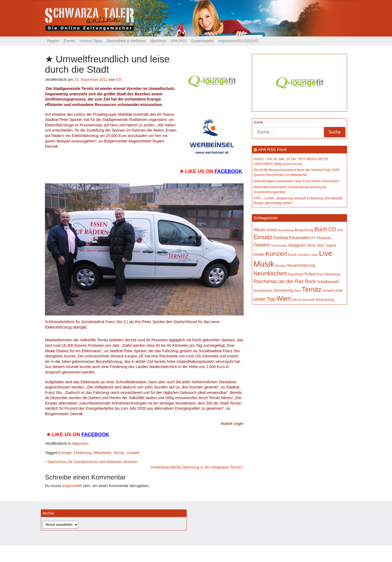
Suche (258, 122)
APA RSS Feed (272, 149)
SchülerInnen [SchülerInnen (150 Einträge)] (263, 291)
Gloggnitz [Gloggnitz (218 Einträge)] (297, 245)
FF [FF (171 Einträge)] (313, 238)
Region (53, 41)
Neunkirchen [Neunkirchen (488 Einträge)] (270, 273)
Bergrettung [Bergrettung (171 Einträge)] (304, 230)
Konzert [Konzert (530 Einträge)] (276, 254)
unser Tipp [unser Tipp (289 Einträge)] (265, 299)
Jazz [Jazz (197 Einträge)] (321, 245)
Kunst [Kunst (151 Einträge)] (292, 255)
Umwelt (133, 453)
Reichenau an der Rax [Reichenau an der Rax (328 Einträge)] (279, 281)
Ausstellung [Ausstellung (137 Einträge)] (286, 230)
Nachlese (158, 41)
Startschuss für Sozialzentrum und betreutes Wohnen (91, 462)
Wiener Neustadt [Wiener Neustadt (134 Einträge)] (303, 300)
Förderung (83, 453)
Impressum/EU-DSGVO (238, 41)
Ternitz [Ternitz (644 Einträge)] (312, 289)
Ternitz (119, 453)
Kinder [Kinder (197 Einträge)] (259, 254)
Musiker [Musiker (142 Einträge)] (281, 265)
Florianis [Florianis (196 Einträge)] (324, 238)
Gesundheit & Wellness (126, 41)
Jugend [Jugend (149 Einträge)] (331, 245)
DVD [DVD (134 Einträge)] (340, 230)
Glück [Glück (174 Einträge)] (311, 245)
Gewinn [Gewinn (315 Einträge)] (262, 245)
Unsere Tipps (91, 41)
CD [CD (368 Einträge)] (332, 229)
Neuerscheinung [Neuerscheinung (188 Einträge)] (301, 265)
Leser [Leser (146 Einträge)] (314, 255)
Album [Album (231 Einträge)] (260, 230)
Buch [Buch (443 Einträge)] (321, 229)
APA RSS (178, 41)
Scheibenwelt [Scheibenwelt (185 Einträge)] (328, 282)
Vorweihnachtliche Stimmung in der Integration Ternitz (197, 467)
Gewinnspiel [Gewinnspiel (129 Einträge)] (279, 245)
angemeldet (72, 486)
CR (119, 80)
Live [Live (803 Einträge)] (326, 253)
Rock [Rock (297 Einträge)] (310, 281)
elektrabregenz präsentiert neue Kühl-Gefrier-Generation (296, 181)
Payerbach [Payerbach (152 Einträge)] (296, 274)
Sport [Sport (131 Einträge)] (297, 291)
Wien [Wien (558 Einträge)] (284, 299)
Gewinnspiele (202, 41)
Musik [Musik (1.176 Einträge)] (264, 264)
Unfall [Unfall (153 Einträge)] (338, 291)
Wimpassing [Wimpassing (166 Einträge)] (325, 300)
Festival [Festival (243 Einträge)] (281, 238)
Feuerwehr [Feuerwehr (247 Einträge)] (300, 238)
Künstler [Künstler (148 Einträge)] (303, 255)
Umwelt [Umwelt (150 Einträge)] (328, 291)
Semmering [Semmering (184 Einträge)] (283, 291)
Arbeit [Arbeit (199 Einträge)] (272, 230)
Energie (65, 453)
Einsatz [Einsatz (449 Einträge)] (263, 237)
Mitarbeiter (102, 453)
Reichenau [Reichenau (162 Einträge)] (332, 274)
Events (69, 41)
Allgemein (80, 443)
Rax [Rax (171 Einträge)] (320, 274)
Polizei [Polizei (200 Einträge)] (310, 274)
